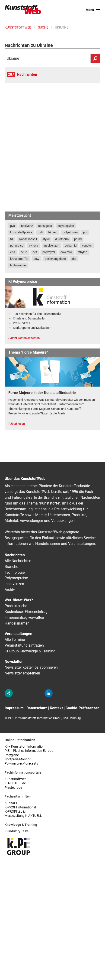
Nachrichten (27, 74)
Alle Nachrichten (18, 561)
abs (74, 259)
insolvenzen (51, 246)
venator (87, 246)
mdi (40, 232)
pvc (13, 226)
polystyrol (49, 252)
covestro (66, 252)
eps (13, 252)
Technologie (15, 572)
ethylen (82, 252)
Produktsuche (16, 606)
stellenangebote (55, 259)
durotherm (62, 239)
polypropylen (66, 226)
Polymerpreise (16, 578)
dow (36, 259)
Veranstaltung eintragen (24, 645)
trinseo (53, 232)
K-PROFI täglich (16, 812)
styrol (46, 239)
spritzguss (45, 226)
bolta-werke (18, 265)
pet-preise (17, 246)
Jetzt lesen (17, 424)
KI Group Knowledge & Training (30, 651)
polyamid (71, 246)
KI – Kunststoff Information (25, 747)
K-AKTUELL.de (15, 783)
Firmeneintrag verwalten (24, 617)
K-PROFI (11, 803)
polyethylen (70, 232)
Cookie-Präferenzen (83, 708)
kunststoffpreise (21, 232)
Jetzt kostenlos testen (25, 338)
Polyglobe (12, 755)
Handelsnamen (17, 623)
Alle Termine (15, 640)
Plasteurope (13, 788)
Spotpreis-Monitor (18, 759)
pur (85, 232)
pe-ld (24, 252)
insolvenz (27, 226)
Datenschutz (37, 708)
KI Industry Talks (17, 831)
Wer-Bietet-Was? (19, 600)
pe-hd (78, 239)
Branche (11, 567)
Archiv (10, 590)
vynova (33, 246)
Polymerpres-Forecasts (21, 763)
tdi (12, 239)
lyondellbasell (28, 239)
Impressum (14, 708)
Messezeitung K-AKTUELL (23, 816)
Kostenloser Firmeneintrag (26, 612)
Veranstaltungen (18, 634)
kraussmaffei (19, 259)
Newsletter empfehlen (22, 673)
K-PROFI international (20, 807)
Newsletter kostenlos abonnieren (31, 667)
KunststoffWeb (16, 779)
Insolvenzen (14, 584)
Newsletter (14, 662)
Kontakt (56, 708)
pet (35, 252)
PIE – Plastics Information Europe (29, 751)
